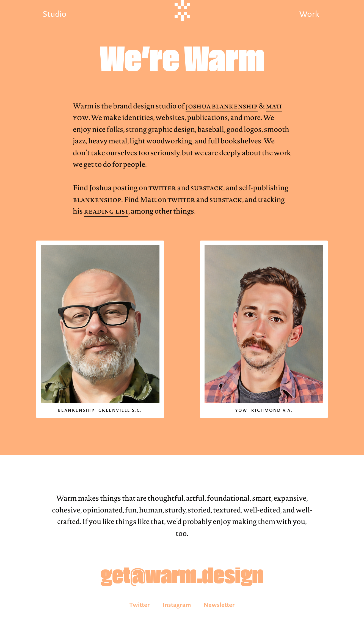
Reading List (106, 211)
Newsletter (219, 605)
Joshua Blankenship (222, 106)
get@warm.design (182, 577)
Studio (55, 14)
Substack (207, 188)
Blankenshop (97, 200)
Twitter (162, 188)
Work (309, 14)
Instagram (177, 605)
